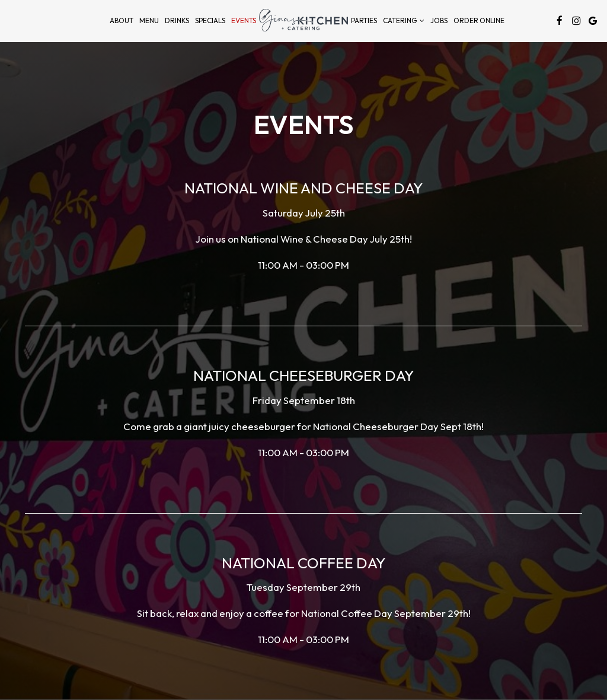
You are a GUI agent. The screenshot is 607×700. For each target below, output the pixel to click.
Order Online (479, 20)
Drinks (177, 20)
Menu (149, 20)
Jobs (439, 20)
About (122, 20)
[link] (303, 20)
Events (244, 20)
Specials (210, 20)
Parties (364, 20)
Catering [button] (404, 20)
